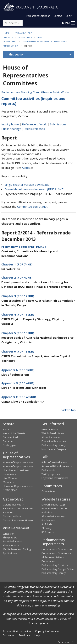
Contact (58, 16)
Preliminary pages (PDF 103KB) (24, 247)
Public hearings (11, 129)
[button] (68, 23)
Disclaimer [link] (9, 635)
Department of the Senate (57, 549)
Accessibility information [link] (17, 631)
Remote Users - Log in (54, 508)
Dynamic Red (10, 437)
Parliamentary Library (54, 445)
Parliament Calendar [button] (38, 16)
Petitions (8, 512)
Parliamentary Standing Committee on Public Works (35, 92)
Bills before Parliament (55, 462)
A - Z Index (48, 524)
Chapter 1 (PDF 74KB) (17, 264)
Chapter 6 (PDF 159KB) (18, 351)
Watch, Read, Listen (53, 433)
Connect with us (12, 516)
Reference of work (34, 124)
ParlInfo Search (50, 512)
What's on (9, 534)
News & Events (50, 429)
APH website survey (53, 516)
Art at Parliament (12, 541)
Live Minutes (10, 478)
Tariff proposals (51, 474)
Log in (69, 16)
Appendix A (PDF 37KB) (18, 370)
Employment (49, 520)
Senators (8, 441)
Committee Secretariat (32, 207)
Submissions (58, 124)
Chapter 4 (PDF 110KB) (18, 314)
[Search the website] (13, 23)
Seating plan (10, 445)
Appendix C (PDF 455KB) (19, 397)
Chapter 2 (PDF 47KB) (17, 277)
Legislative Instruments (55, 478)
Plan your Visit (11, 545)
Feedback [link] (25, 635)
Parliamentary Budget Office (58, 569)
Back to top (68, 410)
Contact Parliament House (18, 520)
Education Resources (54, 441)
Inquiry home (10, 124)
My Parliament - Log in (54, 505)
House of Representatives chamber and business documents (18, 470)
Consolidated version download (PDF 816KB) (35, 189)
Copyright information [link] (48, 631)
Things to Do (10, 537)
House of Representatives (18, 462)
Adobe (26, 168)
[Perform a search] (6, 23)
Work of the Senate (14, 433)
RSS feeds (48, 532)
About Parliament (51, 437)
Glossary (47, 528)
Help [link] (37, 635)
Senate (7, 429)
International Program (54, 449)
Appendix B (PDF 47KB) (18, 383)
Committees (25, 37)
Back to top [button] (66, 642)
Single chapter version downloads (27, 185)
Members (8, 482)
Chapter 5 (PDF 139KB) (18, 333)
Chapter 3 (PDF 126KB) (18, 296)
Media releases (35, 129)
